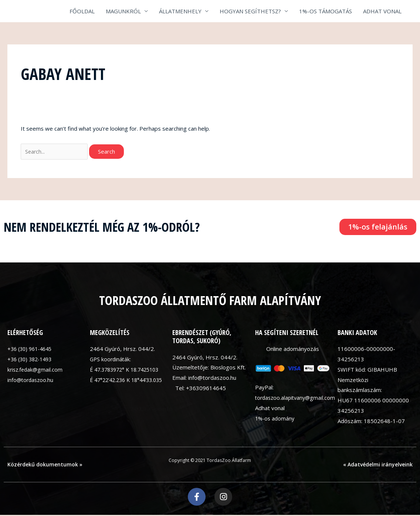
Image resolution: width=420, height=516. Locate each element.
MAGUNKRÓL (123, 11)
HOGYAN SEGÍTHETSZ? (250, 11)
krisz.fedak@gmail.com (36, 370)
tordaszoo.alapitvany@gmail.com (297, 399)
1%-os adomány (276, 419)
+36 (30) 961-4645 (32, 349)
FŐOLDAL (82, 11)
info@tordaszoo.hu (31, 381)
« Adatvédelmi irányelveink (378, 465)
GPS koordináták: (111, 360)
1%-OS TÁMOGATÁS (326, 11)
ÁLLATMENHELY (180, 11)
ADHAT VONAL (382, 11)
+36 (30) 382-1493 (32, 360)
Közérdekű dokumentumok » (45, 465)
